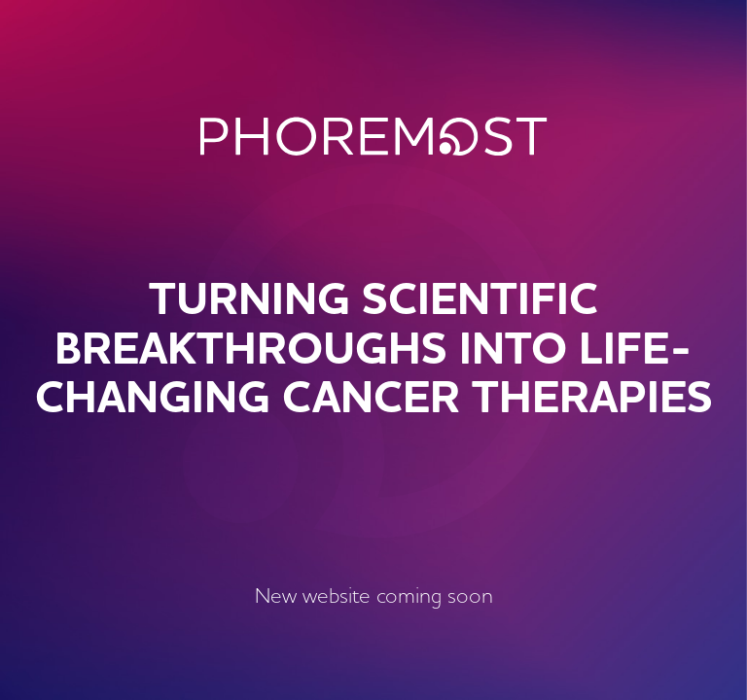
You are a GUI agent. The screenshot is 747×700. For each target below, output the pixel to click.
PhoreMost (374, 136)
